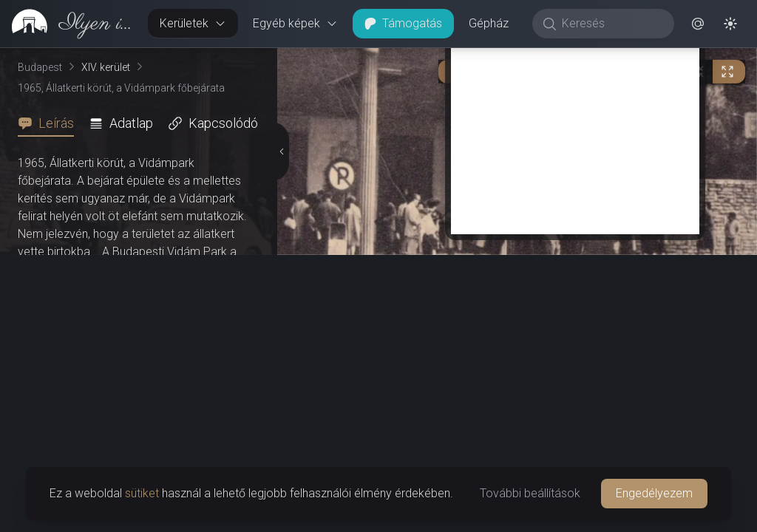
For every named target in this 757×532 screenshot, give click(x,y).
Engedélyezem (654, 493)
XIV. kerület (106, 67)
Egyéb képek (295, 23)
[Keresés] (611, 24)
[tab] (50, 123)
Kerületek (193, 23)
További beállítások (530, 493)
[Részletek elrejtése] (282, 151)
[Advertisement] (575, 131)
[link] (68, 24)
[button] (698, 24)
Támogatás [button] (403, 23)
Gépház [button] (489, 23)
